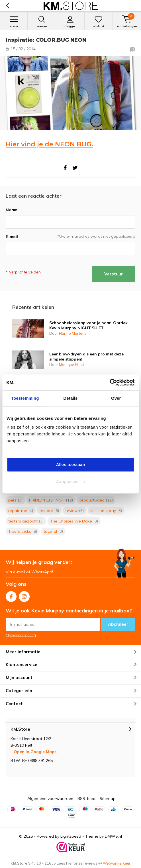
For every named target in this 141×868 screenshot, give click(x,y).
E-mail (12, 237)
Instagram (24, 595)
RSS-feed (86, 799)
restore (49, 511)
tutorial (53, 531)
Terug (8, 6)
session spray (106, 511)
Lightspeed (71, 836)
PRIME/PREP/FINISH (51, 500)
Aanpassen (71, 482)
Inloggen (70, 22)
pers (15, 500)
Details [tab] (71, 398)
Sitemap (108, 799)
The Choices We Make (74, 521)
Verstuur (114, 274)
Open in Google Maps (35, 752)
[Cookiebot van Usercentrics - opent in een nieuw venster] (110, 382)
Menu (14, 22)
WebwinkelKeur (117, 863)
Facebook (11, 595)
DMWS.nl (113, 836)
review (75, 511)
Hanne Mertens (73, 333)
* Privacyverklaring (21, 635)
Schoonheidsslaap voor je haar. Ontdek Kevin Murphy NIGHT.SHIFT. (88, 325)
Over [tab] (116, 398)
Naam (12, 210)
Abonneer (118, 624)
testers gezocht (26, 521)
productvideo (96, 500)
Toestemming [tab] (25, 398)
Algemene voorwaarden (50, 799)
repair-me (21, 511)
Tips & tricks (23, 531)
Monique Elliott (71, 365)
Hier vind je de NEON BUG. (49, 144)
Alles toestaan (71, 464)
